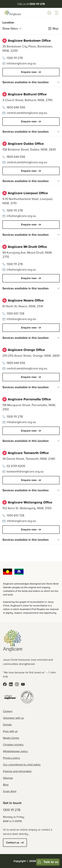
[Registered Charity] (27, 697)
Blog (6, 785)
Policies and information (17, 771)
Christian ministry (13, 745)
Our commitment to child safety (22, 765)
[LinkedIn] (11, 684)
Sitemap (8, 778)
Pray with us (10, 731)
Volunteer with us (13, 718)
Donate (7, 725)
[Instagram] (17, 684)
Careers (8, 711)
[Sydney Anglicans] (10, 697)
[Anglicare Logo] (13, 13)
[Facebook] (5, 684)
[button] (57, 13)
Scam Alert (10, 791)
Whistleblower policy (15, 751)
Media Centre (11, 738)
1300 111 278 (12, 810)
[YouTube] (23, 684)
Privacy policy (11, 758)
